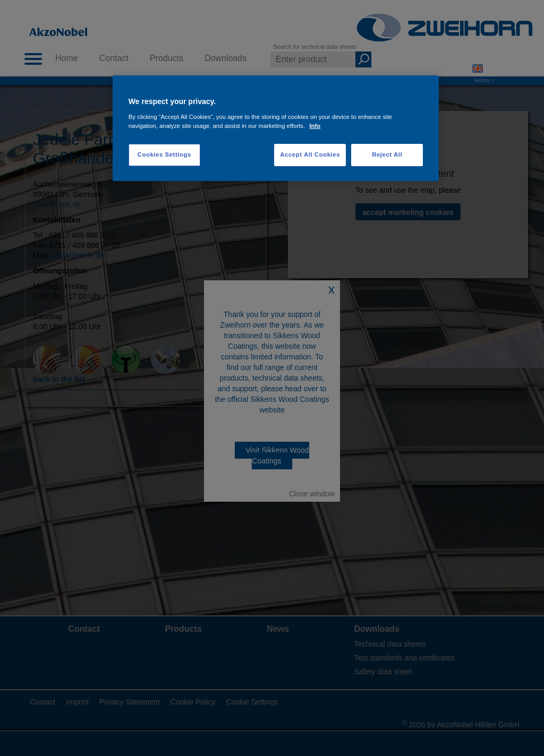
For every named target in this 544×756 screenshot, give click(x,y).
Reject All (387, 154)
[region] (276, 128)
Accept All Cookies (310, 154)
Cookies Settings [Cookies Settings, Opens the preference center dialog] (164, 154)
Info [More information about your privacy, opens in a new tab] (315, 126)
